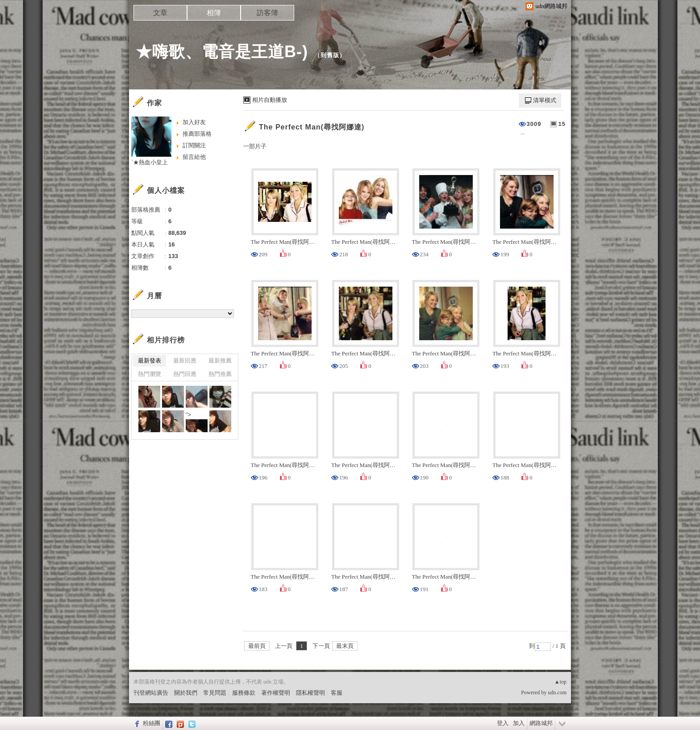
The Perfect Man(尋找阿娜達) (312, 127)
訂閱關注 (194, 145)
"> (197, 422)
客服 (337, 693)
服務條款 (244, 693)
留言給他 (194, 157)
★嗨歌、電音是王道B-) (222, 52)
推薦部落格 (197, 134)
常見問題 (215, 693)
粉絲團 (152, 723)
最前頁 (257, 646)
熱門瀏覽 (150, 374)
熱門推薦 (220, 374)
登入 (503, 723)
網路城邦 (541, 723)
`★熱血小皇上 (150, 162)
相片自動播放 (270, 100)
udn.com (557, 692)
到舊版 (330, 55)
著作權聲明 (276, 693)
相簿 (214, 13)
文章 (160, 13)
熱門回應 (185, 374)
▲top (560, 682)
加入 (519, 723)
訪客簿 (267, 13)
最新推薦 (220, 361)
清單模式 (545, 100)
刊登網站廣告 (151, 693)
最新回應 (185, 361)
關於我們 (186, 693)
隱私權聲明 (310, 693)
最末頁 (345, 646)
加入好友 (194, 122)
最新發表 (150, 361)
